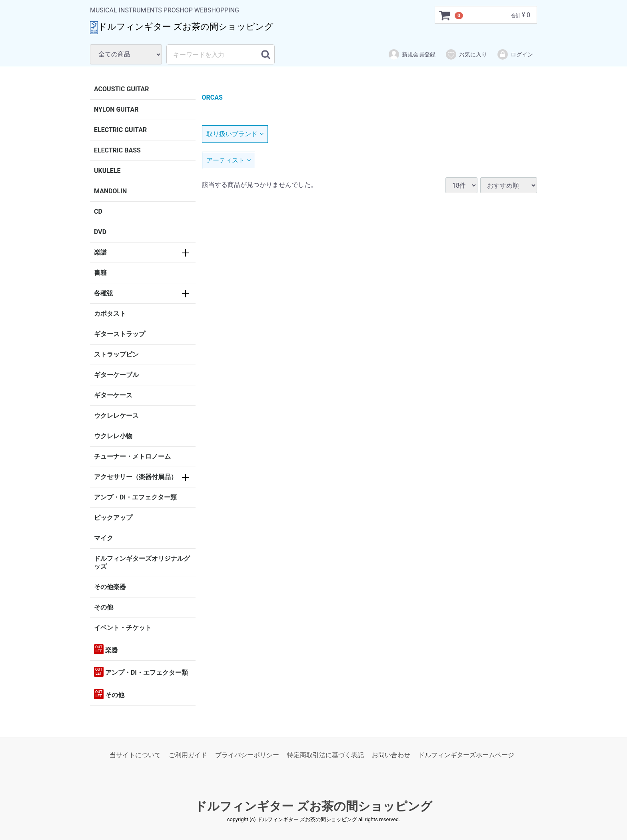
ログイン (515, 54)
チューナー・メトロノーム (132, 456)
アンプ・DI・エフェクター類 (135, 497)
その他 (104, 607)
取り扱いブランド (235, 134)
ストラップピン (116, 354)
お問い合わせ (391, 755)
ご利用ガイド (188, 755)
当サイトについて (135, 755)
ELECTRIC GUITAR (120, 130)
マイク (104, 538)
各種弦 (104, 293)
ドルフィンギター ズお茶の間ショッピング (313, 807)
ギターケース (113, 395)
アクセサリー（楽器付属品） (136, 477)
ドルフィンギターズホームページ (466, 755)
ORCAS (212, 97)
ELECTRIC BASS (117, 150)
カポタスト (110, 314)
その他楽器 (110, 587)
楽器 (106, 649)
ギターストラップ (120, 334)
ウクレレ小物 (113, 436)
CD (98, 212)
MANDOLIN (110, 191)
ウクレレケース (116, 416)
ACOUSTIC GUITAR (122, 89)
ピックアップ (113, 518)
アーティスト (229, 160)
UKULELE (107, 171)
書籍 (100, 273)
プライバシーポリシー (247, 755)
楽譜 (100, 252)
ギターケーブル (116, 375)
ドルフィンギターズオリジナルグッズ (142, 562)
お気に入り (466, 54)
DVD (100, 232)
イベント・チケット (123, 628)
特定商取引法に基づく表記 (325, 755)
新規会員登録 (412, 54)
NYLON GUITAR (116, 109)
